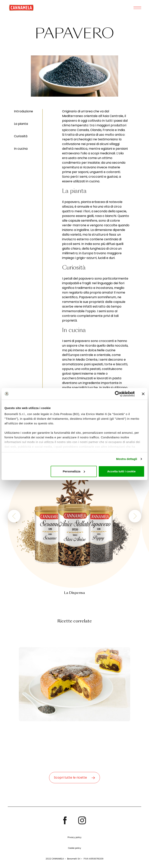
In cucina (21, 149)
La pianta (21, 124)
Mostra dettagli (126, 459)
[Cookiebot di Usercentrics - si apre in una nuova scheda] (118, 394)
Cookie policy (75, 848)
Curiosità (21, 136)
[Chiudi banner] (143, 394)
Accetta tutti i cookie (122, 471)
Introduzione (23, 111)
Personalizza (74, 471)
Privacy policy (74, 837)
